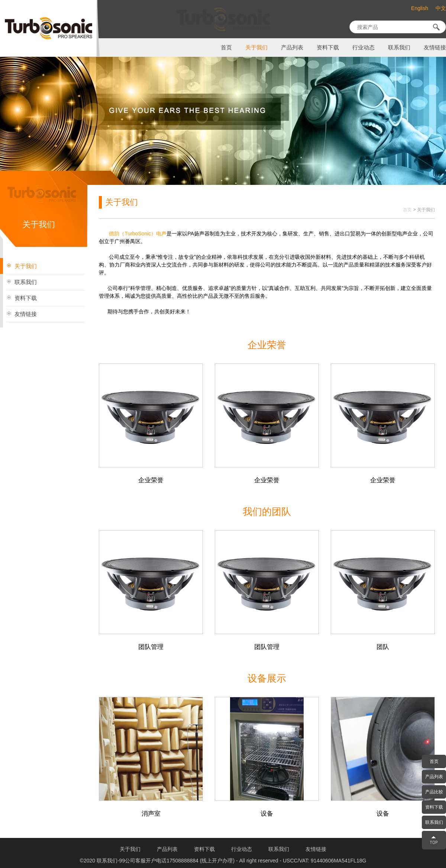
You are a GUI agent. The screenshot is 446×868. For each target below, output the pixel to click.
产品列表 (292, 48)
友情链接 (435, 48)
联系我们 (399, 48)
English (420, 8)
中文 (441, 8)
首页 (226, 48)
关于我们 (256, 48)
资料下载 (328, 48)
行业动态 (363, 48)
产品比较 (434, 792)
